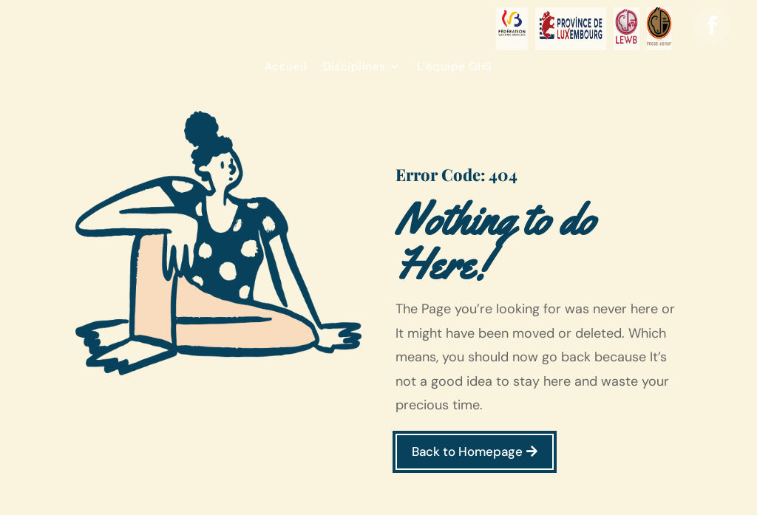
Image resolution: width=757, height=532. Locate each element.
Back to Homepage (467, 451)
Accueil (286, 68)
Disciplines (354, 68)
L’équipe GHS (455, 68)
